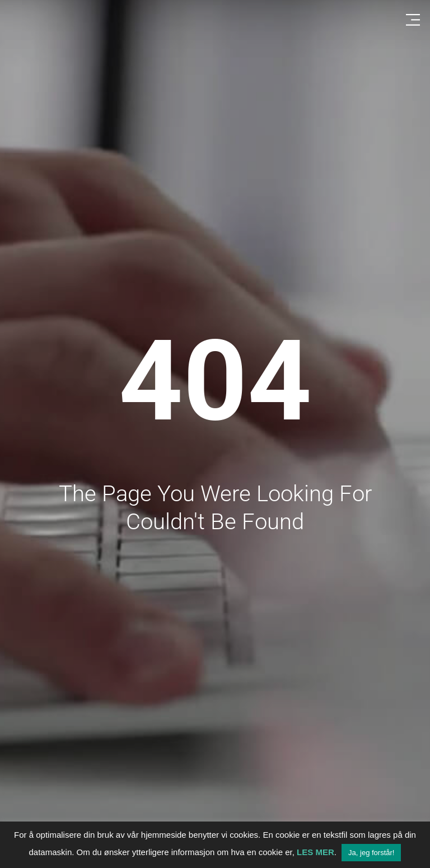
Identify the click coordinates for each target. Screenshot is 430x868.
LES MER (316, 852)
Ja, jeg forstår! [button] (371, 853)
